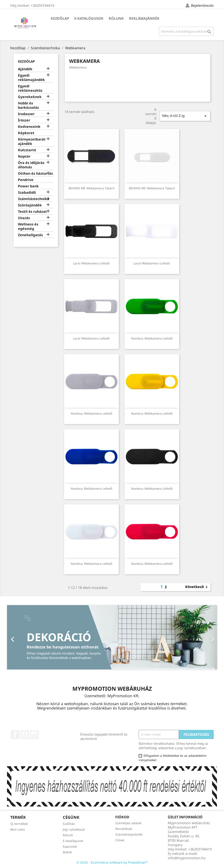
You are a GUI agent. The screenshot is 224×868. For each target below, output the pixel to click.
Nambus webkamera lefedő (152, 338)
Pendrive (26, 180)
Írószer (24, 120)
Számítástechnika (34, 199)
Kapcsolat (70, 846)
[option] (112, 637)
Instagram (34, 735)
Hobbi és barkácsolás (28, 105)
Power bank (28, 186)
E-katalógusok (89, 18)
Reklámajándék (144, 18)
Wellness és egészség (28, 226)
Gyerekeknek (30, 97)
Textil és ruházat (32, 212)
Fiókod (122, 817)
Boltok (67, 852)
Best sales (18, 829)
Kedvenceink (29, 127)
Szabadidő (27, 193)
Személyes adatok (128, 823)
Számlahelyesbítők (129, 834)
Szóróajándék (30, 205)
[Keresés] (186, 31)
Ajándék (25, 69)
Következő (197, 587)
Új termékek (19, 824)
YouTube (25, 735)
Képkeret (26, 133)
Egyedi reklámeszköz (30, 88)
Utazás (24, 218)
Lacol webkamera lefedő (91, 263)
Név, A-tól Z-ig (185, 116)
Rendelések (124, 829)
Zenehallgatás (30, 235)
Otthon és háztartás (35, 173)
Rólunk (116, 18)
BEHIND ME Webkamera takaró (91, 188)
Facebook (15, 735)
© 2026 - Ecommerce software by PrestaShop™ (112, 862)
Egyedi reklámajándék (31, 78)
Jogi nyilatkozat (74, 829)
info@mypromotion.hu (187, 858)
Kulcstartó (27, 150)
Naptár (24, 156)
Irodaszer (26, 114)
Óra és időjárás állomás (31, 165)
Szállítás (69, 824)
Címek (120, 840)
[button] (23, 637)
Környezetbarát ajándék (32, 142)
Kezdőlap (60, 18)
